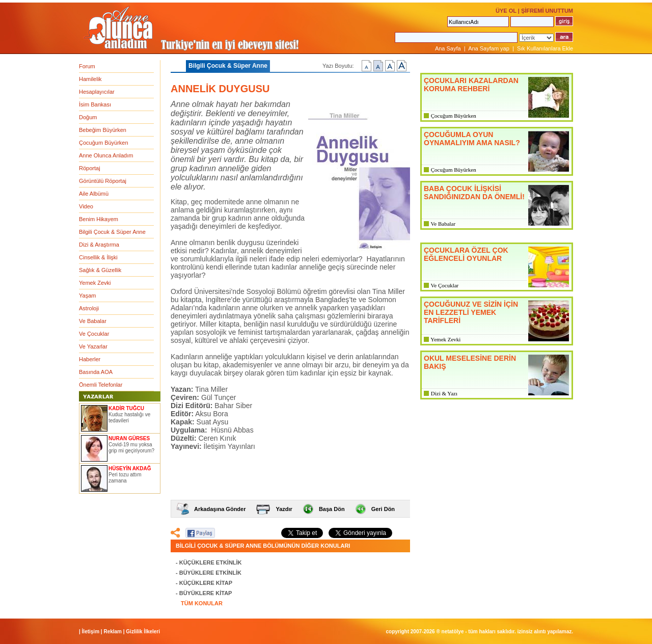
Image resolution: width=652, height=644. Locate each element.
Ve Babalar (93, 321)
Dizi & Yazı (444, 393)
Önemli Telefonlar (101, 385)
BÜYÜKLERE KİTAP (206, 593)
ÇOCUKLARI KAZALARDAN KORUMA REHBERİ (471, 85)
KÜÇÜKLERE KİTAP (206, 583)
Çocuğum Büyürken (104, 143)
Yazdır (284, 509)
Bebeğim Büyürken (103, 130)
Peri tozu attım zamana (125, 478)
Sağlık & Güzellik (100, 270)
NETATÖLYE (453, 632)
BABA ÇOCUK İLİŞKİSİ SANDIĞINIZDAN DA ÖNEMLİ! (474, 193)
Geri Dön (383, 509)
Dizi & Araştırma (99, 245)
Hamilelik (90, 79)
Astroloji (89, 308)
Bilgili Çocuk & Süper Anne (112, 232)
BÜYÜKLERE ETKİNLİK (210, 573)
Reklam (113, 632)
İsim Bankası (95, 104)
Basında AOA (96, 372)
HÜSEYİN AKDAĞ (130, 468)
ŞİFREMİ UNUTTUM (547, 11)
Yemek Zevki (95, 283)
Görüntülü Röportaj (103, 181)
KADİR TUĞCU (126, 408)
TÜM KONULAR (202, 603)
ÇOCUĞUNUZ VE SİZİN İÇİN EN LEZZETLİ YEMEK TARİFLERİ (471, 312)
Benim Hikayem (99, 219)
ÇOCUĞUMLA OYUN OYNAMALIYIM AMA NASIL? (472, 139)
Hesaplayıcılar (97, 92)
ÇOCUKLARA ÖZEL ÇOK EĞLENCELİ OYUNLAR (466, 254)
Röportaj (90, 168)
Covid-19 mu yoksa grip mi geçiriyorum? (131, 448)
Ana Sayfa (448, 48)
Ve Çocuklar (94, 334)
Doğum (88, 117)
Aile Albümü (94, 194)
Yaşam (87, 296)
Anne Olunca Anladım (106, 155)
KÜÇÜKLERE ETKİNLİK (211, 562)
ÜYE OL (506, 11)
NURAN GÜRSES (129, 438)
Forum (87, 66)
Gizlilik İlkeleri (143, 632)
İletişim (91, 632)
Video (86, 206)
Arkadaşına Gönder (220, 509)
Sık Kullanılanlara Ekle (545, 48)
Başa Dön (332, 509)
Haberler (90, 359)
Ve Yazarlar (93, 346)
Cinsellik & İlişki (98, 257)
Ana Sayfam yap (489, 48)
